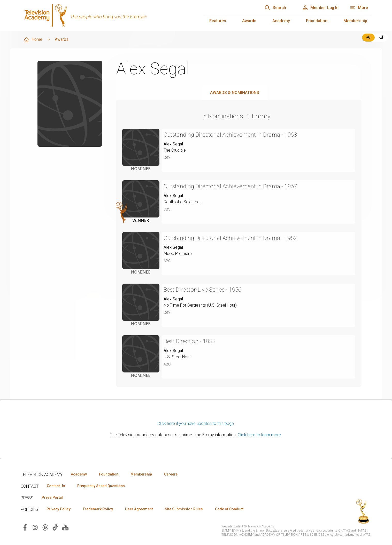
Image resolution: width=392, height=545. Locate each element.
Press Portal (52, 497)
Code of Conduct (229, 509)
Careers (171, 474)
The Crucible (175, 150)
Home (33, 40)
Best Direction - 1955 (189, 341)
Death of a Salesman (183, 202)
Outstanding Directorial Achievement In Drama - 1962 (230, 238)
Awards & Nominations (235, 93)
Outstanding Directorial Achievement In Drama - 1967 (230, 186)
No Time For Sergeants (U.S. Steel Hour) (200, 305)
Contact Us (56, 486)
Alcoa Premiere (178, 254)
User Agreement (139, 509)
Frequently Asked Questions (101, 486)
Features (218, 21)
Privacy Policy (59, 509)
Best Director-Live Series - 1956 (203, 290)
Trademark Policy (98, 509)
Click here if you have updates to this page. (196, 423)
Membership (355, 21)
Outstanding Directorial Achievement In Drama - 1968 (230, 135)
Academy (281, 21)
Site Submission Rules (184, 509)
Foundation (317, 21)
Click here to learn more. (260, 435)
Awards (249, 21)
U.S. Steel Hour (177, 357)
